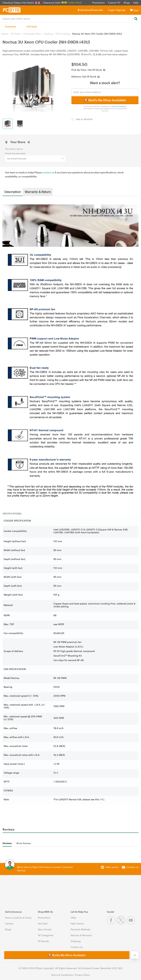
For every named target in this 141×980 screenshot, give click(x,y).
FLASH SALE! (75, 3)
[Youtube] (131, 923)
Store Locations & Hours (18, 918)
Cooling (48, 34)
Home (5, 34)
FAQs (73, 918)
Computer (11, 26)
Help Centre (77, 923)
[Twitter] (122, 923)
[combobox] (70, 18)
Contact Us (77, 947)
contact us (48, 172)
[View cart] (131, 10)
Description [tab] (13, 192)
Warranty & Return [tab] (38, 192)
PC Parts (16, 34)
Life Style (32, 26)
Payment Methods (80, 929)
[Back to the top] (135, 955)
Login (112, 10)
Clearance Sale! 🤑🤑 (55, 3)
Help (136, 3)
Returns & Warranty (81, 935)
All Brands (43, 941)
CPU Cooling (63, 34)
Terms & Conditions (119, 106)
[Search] (136, 19)
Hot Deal (43, 923)
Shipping (76, 941)
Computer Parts (32, 34)
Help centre (112, 867)
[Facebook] (112, 923)
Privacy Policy (82, 975)
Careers (9, 923)
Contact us (133, 867)
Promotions (98, 3)
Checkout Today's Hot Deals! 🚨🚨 (22, 3)
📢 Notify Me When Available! (105, 100)
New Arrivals (45, 929)
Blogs (127, 3)
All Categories (46, 935)
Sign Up (121, 10)
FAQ (102, 799)
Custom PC (114, 3)
